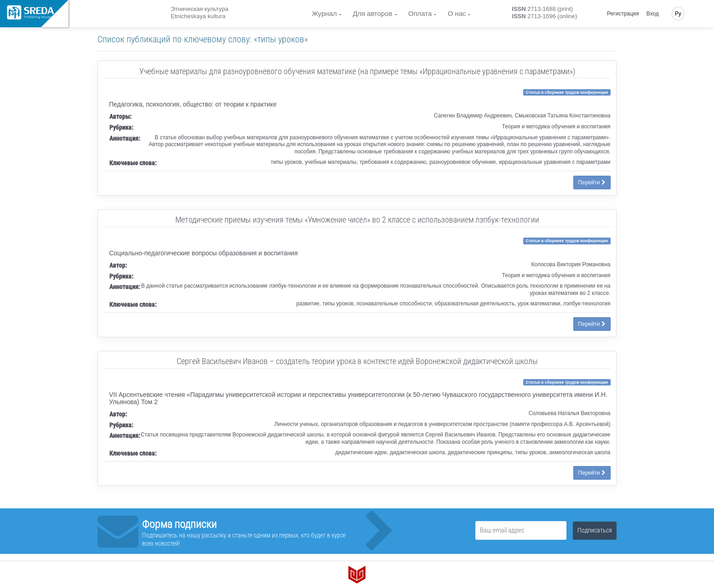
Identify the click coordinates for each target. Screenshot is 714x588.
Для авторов (373, 13)
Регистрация (623, 14)
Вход (653, 14)
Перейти (592, 182)
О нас (457, 13)
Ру (678, 14)
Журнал (324, 13)
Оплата (420, 13)
